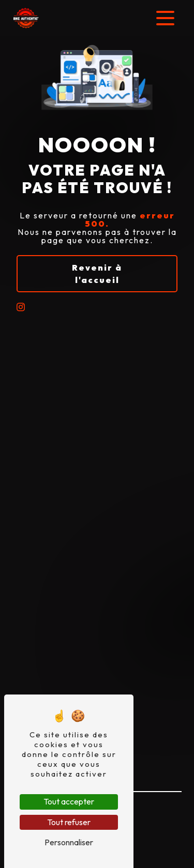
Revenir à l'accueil (97, 274)
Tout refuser (69, 822)
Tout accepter (69, 801)
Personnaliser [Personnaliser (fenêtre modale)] (69, 842)
